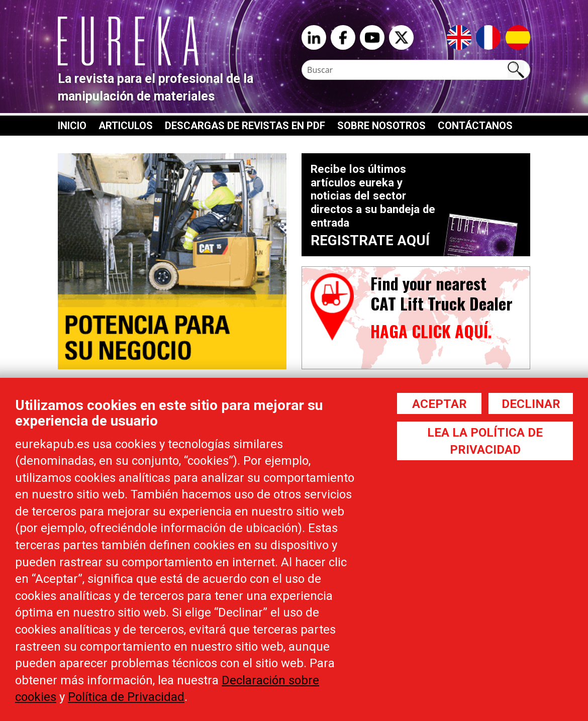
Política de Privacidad (126, 697)
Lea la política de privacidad (485, 441)
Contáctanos (475, 126)
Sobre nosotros (381, 126)
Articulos (126, 126)
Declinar (531, 404)
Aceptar (439, 404)
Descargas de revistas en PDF (245, 126)
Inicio (72, 126)
